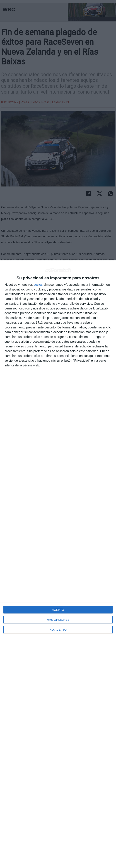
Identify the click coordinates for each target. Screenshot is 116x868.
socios (38, 285)
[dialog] (58, 564)
